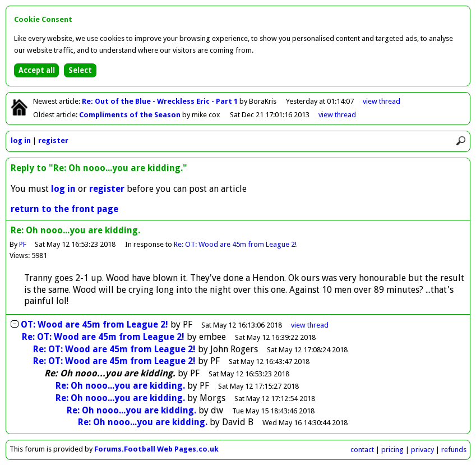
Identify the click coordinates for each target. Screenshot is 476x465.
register (53, 141)
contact (362, 450)
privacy (422, 450)
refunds (454, 450)
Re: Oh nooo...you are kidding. (120, 386)
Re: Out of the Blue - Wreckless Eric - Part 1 (161, 101)
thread (310, 325)
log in (21, 141)
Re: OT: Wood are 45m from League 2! (236, 244)
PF (23, 244)
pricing (392, 450)
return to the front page (64, 209)
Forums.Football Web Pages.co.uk (156, 449)
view (382, 101)
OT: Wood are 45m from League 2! (94, 324)
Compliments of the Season (131, 115)
